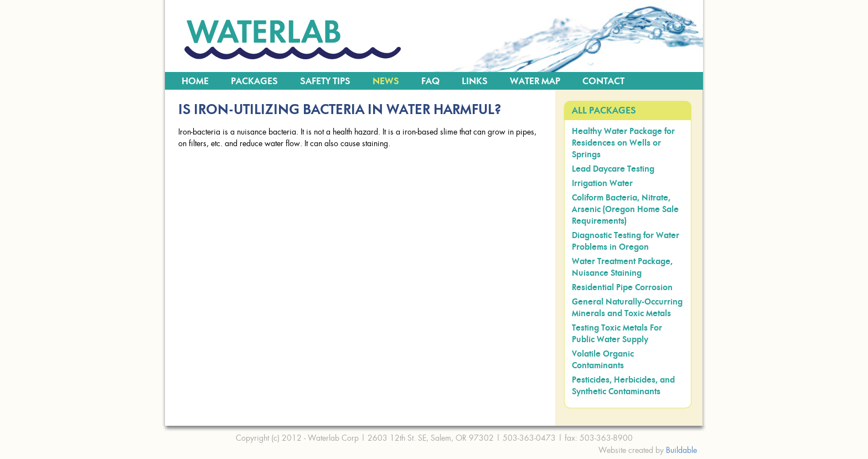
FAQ (430, 81)
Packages (254, 81)
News (386, 81)
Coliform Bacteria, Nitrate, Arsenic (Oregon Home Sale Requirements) (625, 210)
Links (475, 81)
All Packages (604, 111)
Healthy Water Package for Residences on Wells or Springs (623, 143)
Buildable (681, 450)
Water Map (535, 81)
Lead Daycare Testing (613, 169)
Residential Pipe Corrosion (622, 288)
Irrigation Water (602, 184)
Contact (603, 81)
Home (195, 81)
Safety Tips (325, 81)
